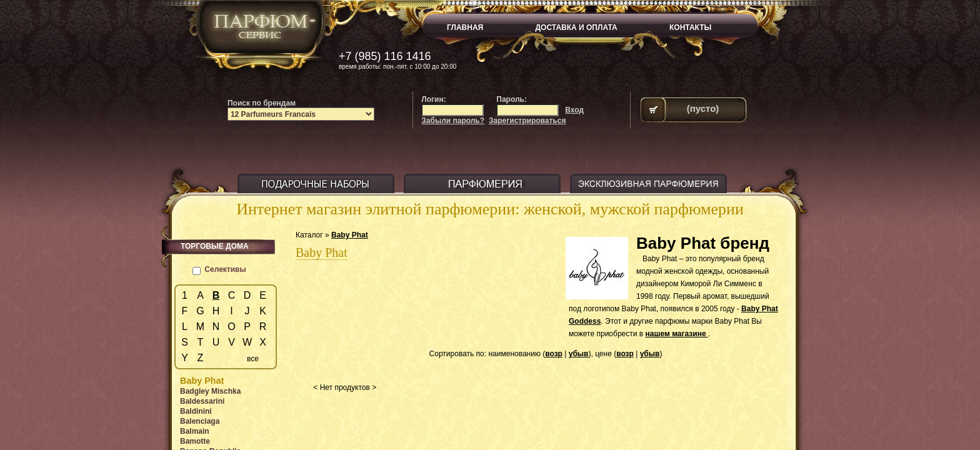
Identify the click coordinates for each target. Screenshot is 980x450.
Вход (574, 110)
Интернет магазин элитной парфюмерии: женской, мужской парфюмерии (490, 209)
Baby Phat (350, 235)
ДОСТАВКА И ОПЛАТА (577, 27)
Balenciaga (200, 421)
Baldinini (196, 411)
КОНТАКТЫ (690, 27)
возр (554, 354)
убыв (579, 354)
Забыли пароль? (453, 121)
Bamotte (195, 441)
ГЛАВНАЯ (465, 27)
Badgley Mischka (210, 391)
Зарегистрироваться (527, 121)
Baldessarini (202, 401)
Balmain (195, 431)
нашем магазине (676, 334)
